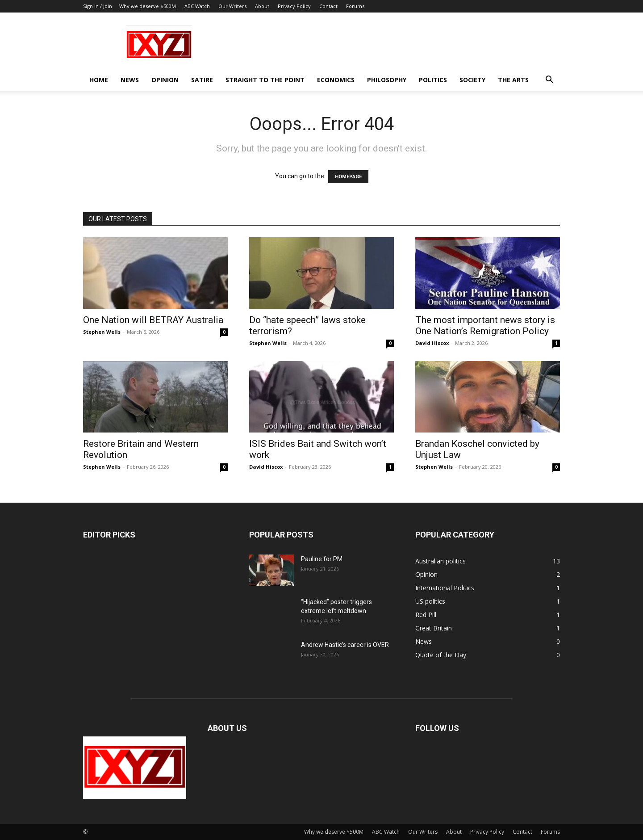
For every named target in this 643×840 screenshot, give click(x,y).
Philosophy (387, 80)
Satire (202, 80)
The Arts (513, 80)
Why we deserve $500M (148, 6)
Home (99, 80)
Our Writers (232, 6)
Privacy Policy (294, 6)
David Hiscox (432, 343)
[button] (549, 81)
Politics (433, 80)
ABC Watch (197, 6)
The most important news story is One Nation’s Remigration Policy (485, 325)
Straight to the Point (265, 80)
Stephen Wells (102, 332)
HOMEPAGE (348, 177)
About (262, 6)
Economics (336, 80)
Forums (355, 6)
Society (472, 80)
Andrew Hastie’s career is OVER (345, 645)
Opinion (165, 80)
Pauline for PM (322, 559)
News (130, 80)
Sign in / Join (98, 6)
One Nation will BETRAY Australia (153, 320)
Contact (328, 6)
